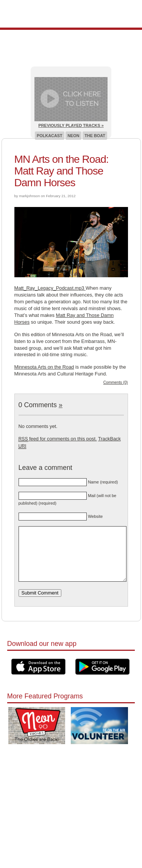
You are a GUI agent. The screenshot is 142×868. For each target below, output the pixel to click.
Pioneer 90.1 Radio (71, 14)
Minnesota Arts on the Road (44, 367)
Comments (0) (116, 382)
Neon (73, 136)
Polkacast (50, 136)
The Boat (95, 136)
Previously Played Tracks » (71, 125)
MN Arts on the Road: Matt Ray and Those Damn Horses (62, 171)
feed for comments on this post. (58, 439)
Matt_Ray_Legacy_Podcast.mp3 (50, 288)
